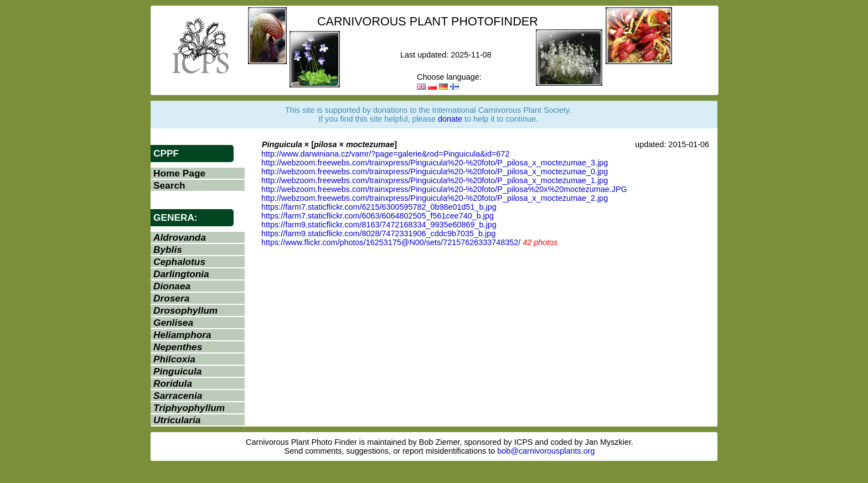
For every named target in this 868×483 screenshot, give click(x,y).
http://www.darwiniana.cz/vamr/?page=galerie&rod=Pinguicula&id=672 (385, 154)
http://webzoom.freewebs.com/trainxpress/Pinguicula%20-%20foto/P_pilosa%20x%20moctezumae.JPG (444, 189)
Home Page (179, 173)
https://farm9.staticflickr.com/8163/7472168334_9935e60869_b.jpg (379, 225)
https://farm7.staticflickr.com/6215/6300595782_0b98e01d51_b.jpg (379, 207)
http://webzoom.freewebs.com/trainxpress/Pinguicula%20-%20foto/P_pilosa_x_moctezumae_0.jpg (435, 172)
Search (169, 185)
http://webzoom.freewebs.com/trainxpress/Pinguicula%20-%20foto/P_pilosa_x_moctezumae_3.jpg (435, 163)
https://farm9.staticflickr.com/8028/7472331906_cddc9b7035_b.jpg (378, 233)
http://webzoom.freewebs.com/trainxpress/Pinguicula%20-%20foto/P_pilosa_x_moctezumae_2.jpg (435, 198)
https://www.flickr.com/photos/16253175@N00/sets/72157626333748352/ (391, 242)
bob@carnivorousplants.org (546, 451)
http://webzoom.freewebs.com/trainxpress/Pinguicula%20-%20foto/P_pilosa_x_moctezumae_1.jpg (435, 180)
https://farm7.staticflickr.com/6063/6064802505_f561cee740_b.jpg (378, 216)
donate (450, 119)
